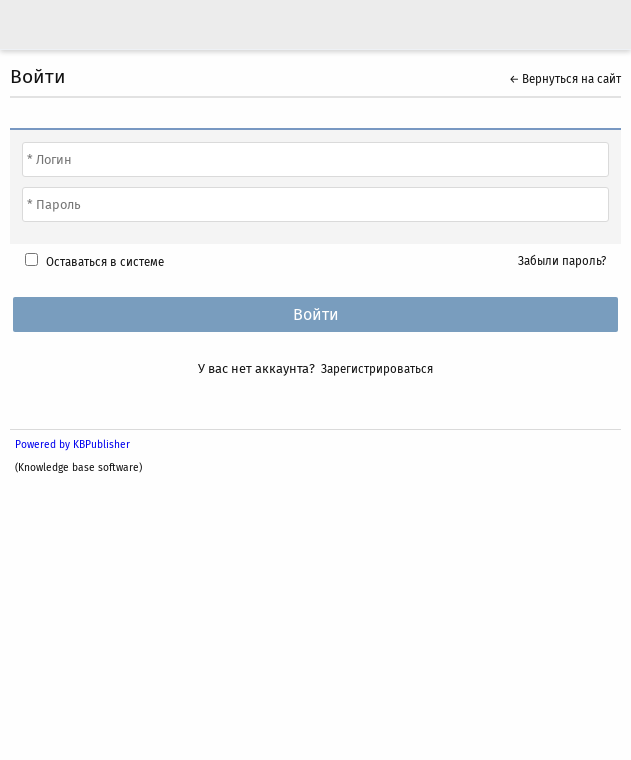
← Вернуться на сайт (565, 79)
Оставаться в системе (105, 262)
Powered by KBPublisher (72, 444)
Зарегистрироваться (377, 369)
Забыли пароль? (562, 261)
